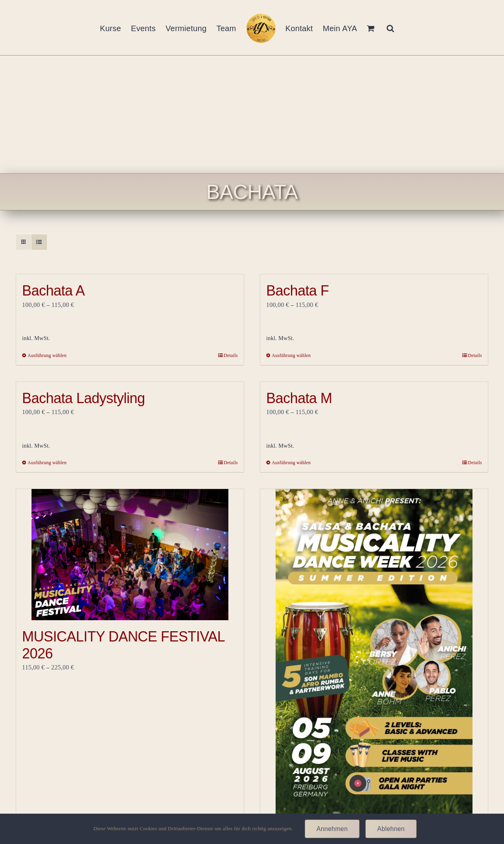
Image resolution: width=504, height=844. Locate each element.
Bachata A (53, 291)
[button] (390, 28)
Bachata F (297, 291)
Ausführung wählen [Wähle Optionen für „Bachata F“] (291, 355)
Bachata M (299, 398)
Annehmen (332, 829)
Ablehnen (391, 829)
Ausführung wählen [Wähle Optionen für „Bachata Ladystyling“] (47, 463)
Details (231, 355)
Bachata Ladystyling (83, 398)
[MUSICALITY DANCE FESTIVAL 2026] (130, 555)
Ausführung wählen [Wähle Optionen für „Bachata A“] (47, 355)
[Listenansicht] (39, 242)
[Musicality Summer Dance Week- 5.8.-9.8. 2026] (374, 664)
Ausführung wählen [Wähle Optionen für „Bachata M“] (291, 463)
